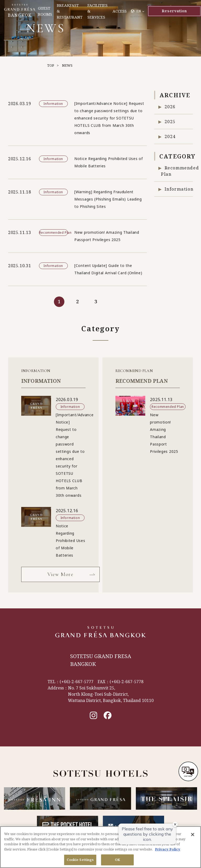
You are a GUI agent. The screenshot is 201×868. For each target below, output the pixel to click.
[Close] (193, 835)
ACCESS (120, 11)
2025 (170, 122)
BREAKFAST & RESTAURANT (70, 11)
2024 (170, 136)
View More (60, 574)
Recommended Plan (177, 171)
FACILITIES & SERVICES (97, 11)
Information (179, 189)
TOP (51, 65)
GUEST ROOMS (45, 11)
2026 (170, 107)
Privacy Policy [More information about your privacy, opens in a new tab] (168, 849)
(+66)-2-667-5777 (77, 682)
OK (118, 860)
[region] (100, 847)
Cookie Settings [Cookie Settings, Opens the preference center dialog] (80, 860)
